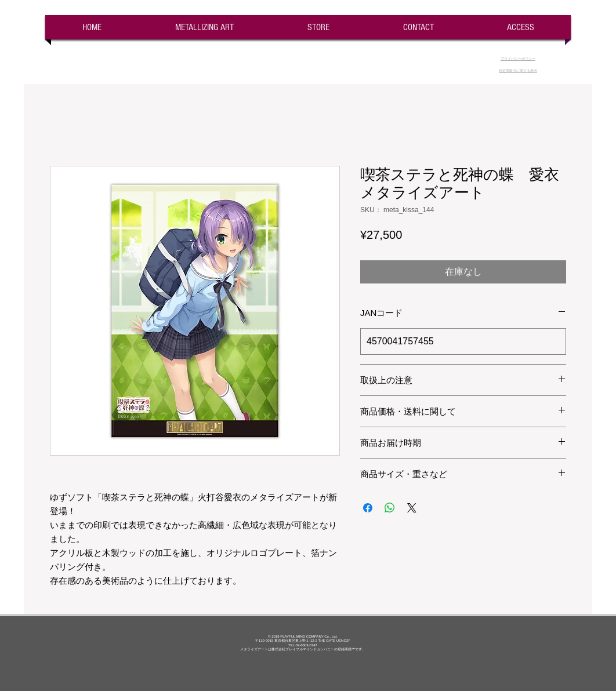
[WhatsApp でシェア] (390, 508)
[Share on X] (412, 508)
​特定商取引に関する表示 (518, 71)
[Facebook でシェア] (368, 508)
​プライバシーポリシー (518, 59)
